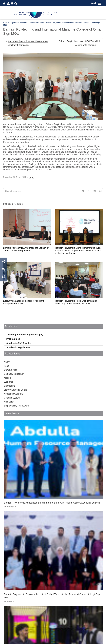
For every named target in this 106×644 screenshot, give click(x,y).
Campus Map (11, 370)
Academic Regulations (18, 347)
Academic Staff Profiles (19, 343)
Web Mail (9, 382)
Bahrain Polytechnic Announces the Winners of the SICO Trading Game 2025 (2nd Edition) (52, 503)
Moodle (8, 378)
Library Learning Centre (16, 390)
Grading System (12, 398)
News (31, 177)
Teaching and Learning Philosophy (25, 335)
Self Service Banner (14, 374)
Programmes (13, 339)
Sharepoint (9, 386)
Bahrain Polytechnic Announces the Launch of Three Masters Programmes (26, 249)
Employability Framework (16, 406)
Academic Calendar (14, 394)
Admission (9, 402)
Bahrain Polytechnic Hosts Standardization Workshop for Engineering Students (76, 302)
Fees (6, 366)
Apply (7, 362)
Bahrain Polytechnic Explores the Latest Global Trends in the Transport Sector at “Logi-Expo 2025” (53, 596)
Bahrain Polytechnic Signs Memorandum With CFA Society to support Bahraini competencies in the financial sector (78, 251)
